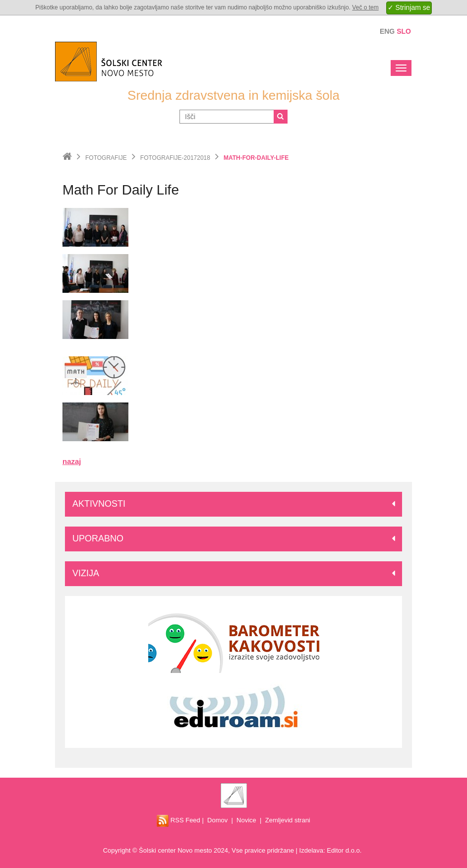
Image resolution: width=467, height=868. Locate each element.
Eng (387, 31)
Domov (217, 820)
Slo (404, 31)
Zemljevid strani (288, 820)
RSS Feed (178, 820)
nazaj (72, 461)
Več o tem (365, 7)
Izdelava (311, 850)
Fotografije (106, 158)
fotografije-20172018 (175, 158)
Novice (246, 820)
